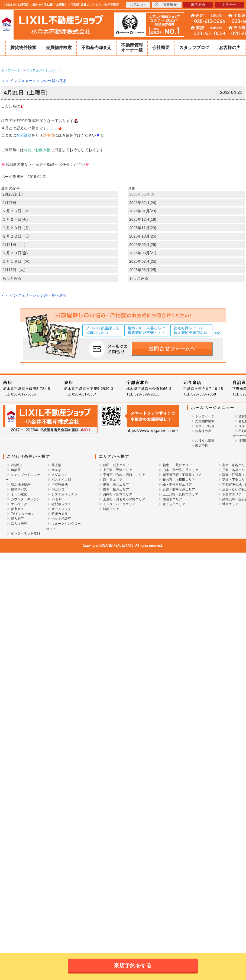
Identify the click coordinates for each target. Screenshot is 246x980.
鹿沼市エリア (172, 499)
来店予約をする (133, 965)
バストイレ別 (61, 480)
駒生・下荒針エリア (177, 465)
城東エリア (230, 504)
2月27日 (9, 203)
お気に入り (135, 4)
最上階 (56, 465)
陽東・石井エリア (116, 485)
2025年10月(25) (143, 236)
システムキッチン (64, 494)
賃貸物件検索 (23, 48)
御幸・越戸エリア (116, 489)
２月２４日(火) (15, 219)
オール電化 (19, 494)
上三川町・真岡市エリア (180, 494)
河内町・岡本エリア (118, 494)
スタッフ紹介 (205, 426)
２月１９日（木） (18, 261)
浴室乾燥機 (60, 485)
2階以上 (17, 465)
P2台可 (57, 499)
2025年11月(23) (143, 228)
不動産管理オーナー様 (132, 48)
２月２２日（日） (18, 236)
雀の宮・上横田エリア (179, 480)
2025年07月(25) (143, 261)
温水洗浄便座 (21, 485)
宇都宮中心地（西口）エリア (124, 475)
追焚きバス (19, 489)
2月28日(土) (13, 194)
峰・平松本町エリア (177, 485)
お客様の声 (230, 48)
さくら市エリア (174, 504)
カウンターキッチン (25, 499)
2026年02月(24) (143, 203)
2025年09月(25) (143, 245)
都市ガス (17, 509)
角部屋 (16, 470)
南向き (56, 470)
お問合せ (229, 5)
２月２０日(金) (15, 253)
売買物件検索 (59, 48)
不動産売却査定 (96, 48)
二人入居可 (19, 524)
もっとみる (12, 278)
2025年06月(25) (143, 270)
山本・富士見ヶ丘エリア (180, 470)
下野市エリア (232, 494)
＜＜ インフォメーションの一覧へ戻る (34, 81)
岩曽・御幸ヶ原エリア (179, 489)
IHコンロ (58, 489)
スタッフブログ (194, 48)
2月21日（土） (15, 245)
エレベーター (21, 504)
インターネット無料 (25, 533)
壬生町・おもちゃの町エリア (124, 499)
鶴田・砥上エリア (116, 465)
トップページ (205, 416)
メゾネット (60, 475)
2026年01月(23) (143, 211)
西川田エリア (113, 480)
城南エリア (111, 509)
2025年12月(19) (143, 219)
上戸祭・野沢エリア (118, 470)
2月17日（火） (15, 270)
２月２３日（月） (18, 228)
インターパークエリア (119, 504)
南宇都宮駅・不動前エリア (182, 475)
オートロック (61, 509)
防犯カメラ (60, 514)
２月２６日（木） (18, 211)
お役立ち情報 (205, 441)
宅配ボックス (61, 504)
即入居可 (17, 519)
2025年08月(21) (143, 253)
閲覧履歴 (166, 4)
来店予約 (202, 446)
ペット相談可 (61, 519)
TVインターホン (23, 514)
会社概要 (161, 48)
